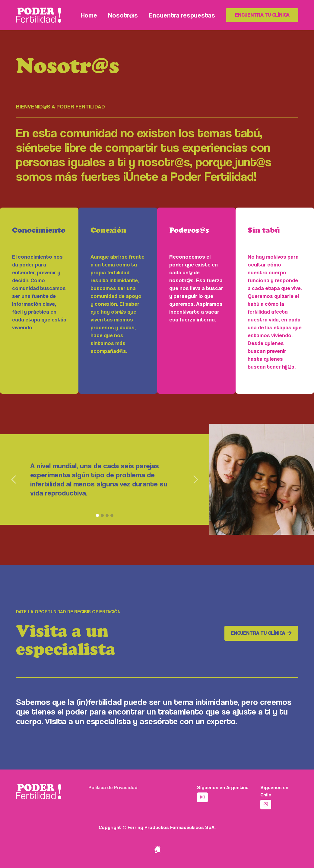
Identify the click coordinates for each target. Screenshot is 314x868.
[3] (107, 515)
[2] (102, 515)
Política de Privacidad (113, 787)
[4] (112, 515)
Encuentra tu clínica (262, 15)
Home (89, 15)
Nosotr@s (123, 15)
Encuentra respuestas (182, 15)
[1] (97, 515)
